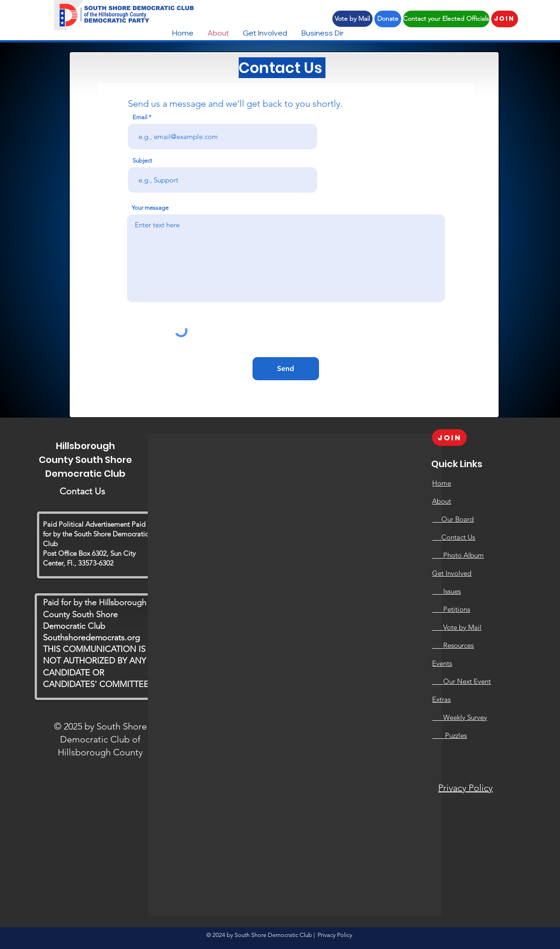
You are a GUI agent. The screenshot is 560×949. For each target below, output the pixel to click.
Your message (150, 208)
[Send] (286, 369)
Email (140, 117)
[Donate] (388, 19)
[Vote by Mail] (352, 19)
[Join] (505, 19)
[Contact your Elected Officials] (446, 19)
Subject (142, 161)
